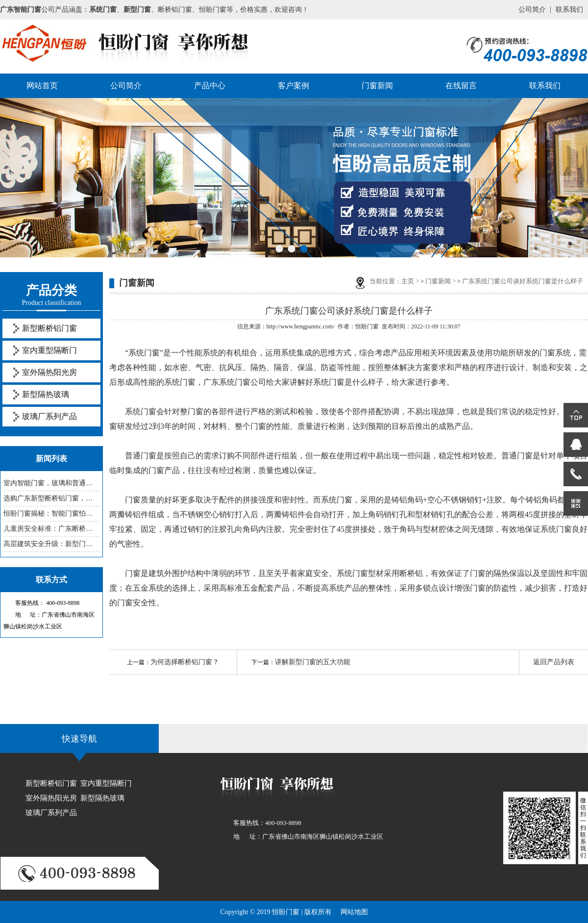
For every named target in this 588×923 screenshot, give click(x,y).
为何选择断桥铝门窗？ (185, 662)
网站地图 (354, 912)
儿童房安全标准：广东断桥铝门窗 (51, 529)
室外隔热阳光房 (49, 372)
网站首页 (42, 86)
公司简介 (532, 10)
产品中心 (210, 86)
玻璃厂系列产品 (49, 416)
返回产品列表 (554, 662)
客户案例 (294, 86)
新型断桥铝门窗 (49, 328)
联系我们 (569, 10)
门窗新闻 (377, 86)
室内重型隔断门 (49, 350)
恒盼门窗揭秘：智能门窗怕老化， (51, 513)
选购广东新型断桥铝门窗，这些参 (51, 498)
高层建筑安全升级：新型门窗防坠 (51, 544)
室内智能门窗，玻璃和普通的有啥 (51, 483)
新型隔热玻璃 (46, 394)
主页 (408, 281)
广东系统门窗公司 (235, 382)
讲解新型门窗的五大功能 (313, 662)
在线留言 (461, 86)
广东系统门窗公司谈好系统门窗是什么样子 (523, 281)
